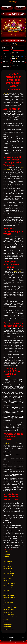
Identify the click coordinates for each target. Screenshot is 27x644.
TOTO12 (6, 93)
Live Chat (23, 642)
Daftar (10, 642)
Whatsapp (17, 642)
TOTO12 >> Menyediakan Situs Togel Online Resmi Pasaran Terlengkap (13, 14)
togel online (18, 271)
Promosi (4, 642)
